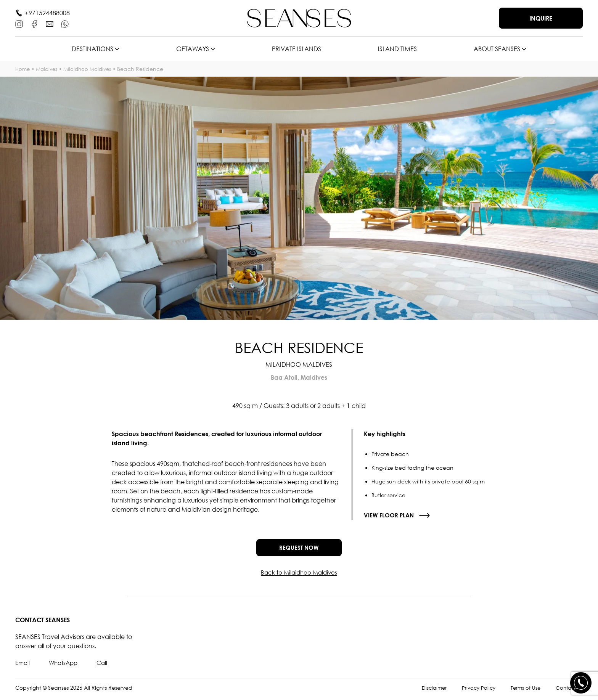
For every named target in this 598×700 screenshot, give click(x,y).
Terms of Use (523, 692)
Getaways (193, 49)
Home (23, 69)
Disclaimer (428, 692)
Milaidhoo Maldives (92, 69)
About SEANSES (497, 49)
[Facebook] (34, 24)
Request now (299, 550)
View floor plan (390, 515)
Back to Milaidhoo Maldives (299, 576)
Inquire (541, 18)
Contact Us (568, 692)
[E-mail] (50, 24)
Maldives (49, 69)
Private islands (297, 49)
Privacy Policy (474, 692)
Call (106, 667)
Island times (397, 49)
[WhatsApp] (65, 24)
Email (23, 667)
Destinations (92, 49)
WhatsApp (65, 667)
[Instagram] (19, 24)
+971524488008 (47, 13)
